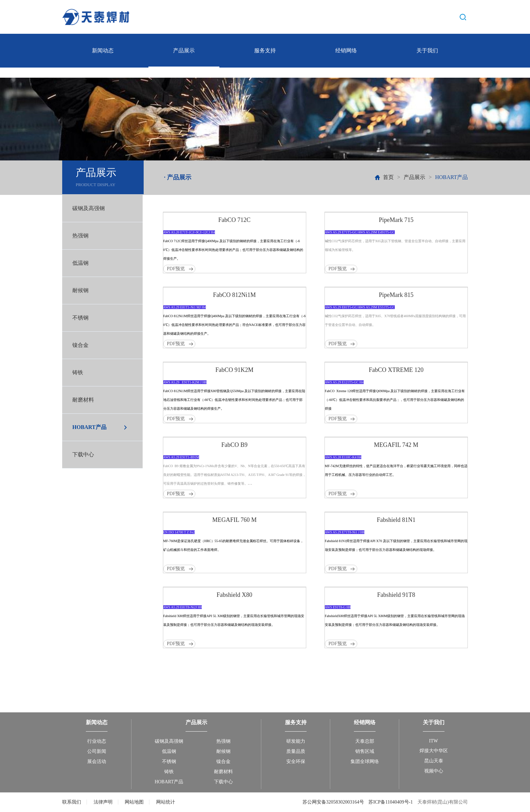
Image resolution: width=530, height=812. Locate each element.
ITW (433, 741)
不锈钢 (80, 318)
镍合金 (80, 345)
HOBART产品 (89, 427)
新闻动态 (103, 50)
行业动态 (97, 741)
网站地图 (134, 802)
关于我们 (427, 50)
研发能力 (296, 741)
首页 (388, 177)
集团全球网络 (365, 762)
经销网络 (346, 50)
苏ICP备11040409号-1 (391, 802)
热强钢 (80, 236)
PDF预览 (176, 269)
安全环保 (296, 762)
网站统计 (166, 802)
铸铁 (78, 372)
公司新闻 (97, 751)
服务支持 (265, 50)
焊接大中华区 (434, 751)
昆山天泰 (434, 761)
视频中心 (434, 771)
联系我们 (72, 802)
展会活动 (97, 762)
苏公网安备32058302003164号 (334, 802)
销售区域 (365, 751)
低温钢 (80, 263)
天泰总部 (365, 741)
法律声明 (103, 802)
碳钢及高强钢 (89, 208)
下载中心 (83, 454)
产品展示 (184, 50)
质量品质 (296, 751)
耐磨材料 (83, 400)
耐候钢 (80, 290)
